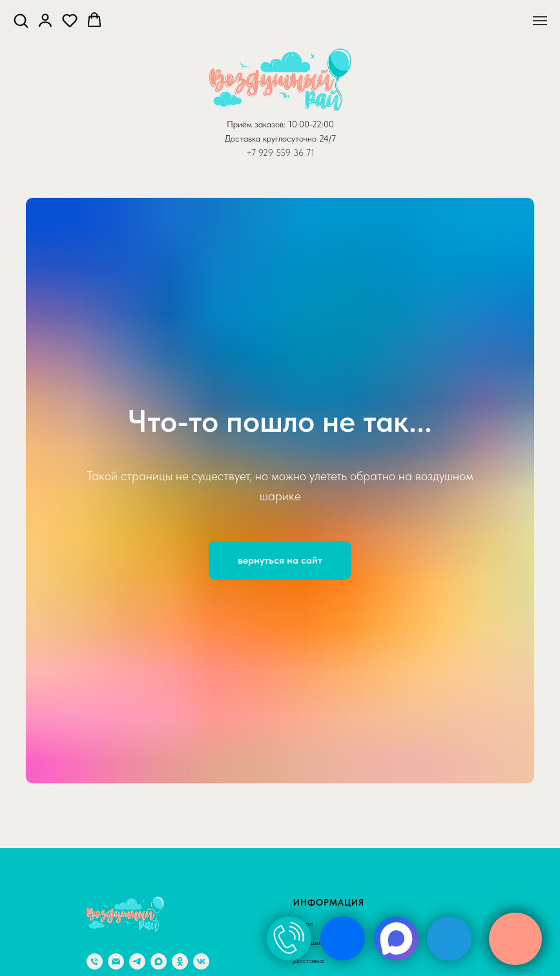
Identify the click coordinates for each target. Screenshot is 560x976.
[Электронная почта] (116, 961)
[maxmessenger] (159, 961)
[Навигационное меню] (540, 21)
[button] (21, 20)
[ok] (180, 961)
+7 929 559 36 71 (280, 153)
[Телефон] (95, 961)
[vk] (201, 961)
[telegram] (137, 961)
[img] (289, 939)
